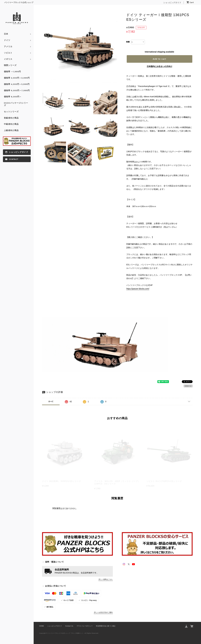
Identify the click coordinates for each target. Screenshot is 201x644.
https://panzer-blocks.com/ (138, 289)
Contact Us (69, 626)
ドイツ (7, 40)
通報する (188, 386)
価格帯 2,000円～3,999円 (17, 78)
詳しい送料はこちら (106, 579)
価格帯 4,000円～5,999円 (17, 84)
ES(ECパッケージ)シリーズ (16, 104)
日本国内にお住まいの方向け (160, 66)
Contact (14, 159)
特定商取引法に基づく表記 (106, 626)
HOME (42, 626)
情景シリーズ (10, 65)
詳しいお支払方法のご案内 (103, 612)
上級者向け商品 (11, 130)
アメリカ (8, 47)
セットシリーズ (11, 112)
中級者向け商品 (11, 124)
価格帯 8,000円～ (13, 97)
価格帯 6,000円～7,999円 (17, 91)
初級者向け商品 (11, 118)
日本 (6, 34)
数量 (128, 42)
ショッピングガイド (172, 3)
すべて (51, 402)
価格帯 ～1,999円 (12, 72)
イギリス (8, 59)
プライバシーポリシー (85, 626)
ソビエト (8, 53)
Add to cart (160, 59)
